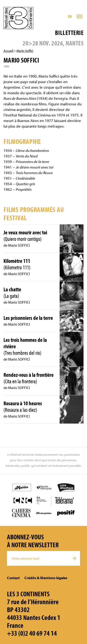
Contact (13, 578)
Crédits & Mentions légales (46, 578)
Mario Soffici (25, 51)
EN (70, 16)
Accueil (8, 51)
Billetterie (69, 33)
